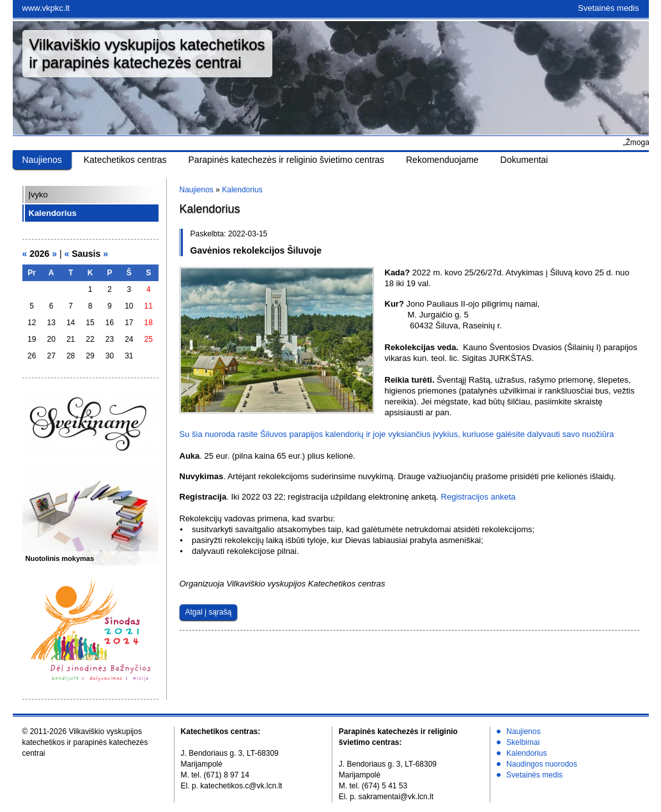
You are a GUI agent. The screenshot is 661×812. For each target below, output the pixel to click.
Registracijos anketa (478, 497)
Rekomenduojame (442, 160)
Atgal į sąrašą (209, 612)
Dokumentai (525, 160)
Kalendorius (53, 213)
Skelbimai (523, 742)
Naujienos (42, 160)
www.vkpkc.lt (46, 8)
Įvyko (38, 195)
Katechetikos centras (125, 160)
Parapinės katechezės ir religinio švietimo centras (287, 160)
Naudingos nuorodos (542, 764)
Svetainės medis (608, 8)
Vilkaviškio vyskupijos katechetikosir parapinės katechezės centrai (147, 53)
